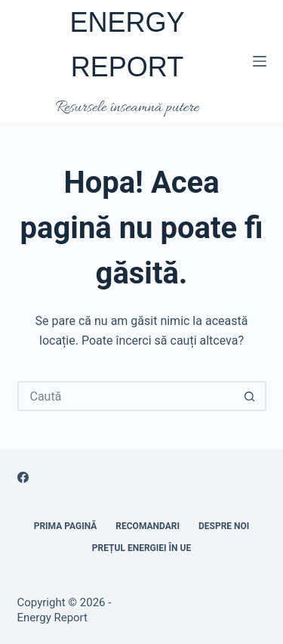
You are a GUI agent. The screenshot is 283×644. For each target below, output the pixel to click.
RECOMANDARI (148, 526)
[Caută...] (127, 396)
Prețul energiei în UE (141, 548)
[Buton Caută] (250, 396)
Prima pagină (66, 526)
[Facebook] (23, 477)
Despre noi (224, 526)
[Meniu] (260, 61)
